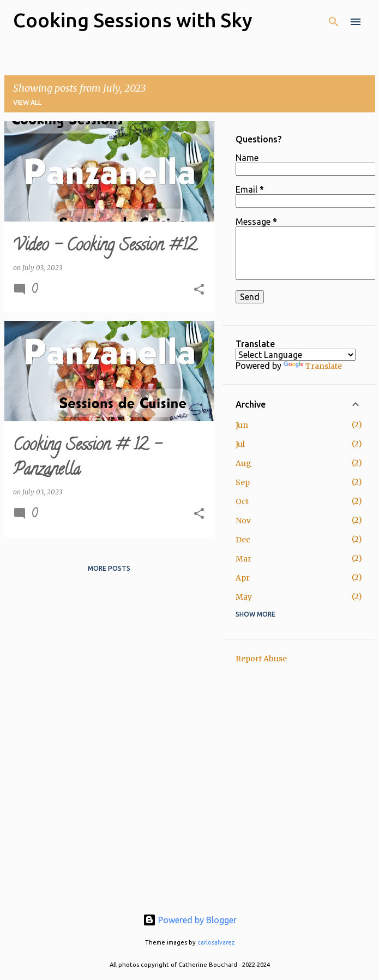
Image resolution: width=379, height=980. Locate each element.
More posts (109, 568)
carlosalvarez (216, 942)
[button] (199, 290)
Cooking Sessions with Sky (133, 20)
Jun (242, 425)
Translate (313, 366)
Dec (243, 540)
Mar (243, 559)
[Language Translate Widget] (296, 355)
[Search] (334, 22)
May (244, 597)
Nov (243, 521)
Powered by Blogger (190, 920)
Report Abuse (261, 659)
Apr (243, 578)
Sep (243, 482)
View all (27, 102)
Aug (243, 463)
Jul (240, 444)
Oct (242, 501)
